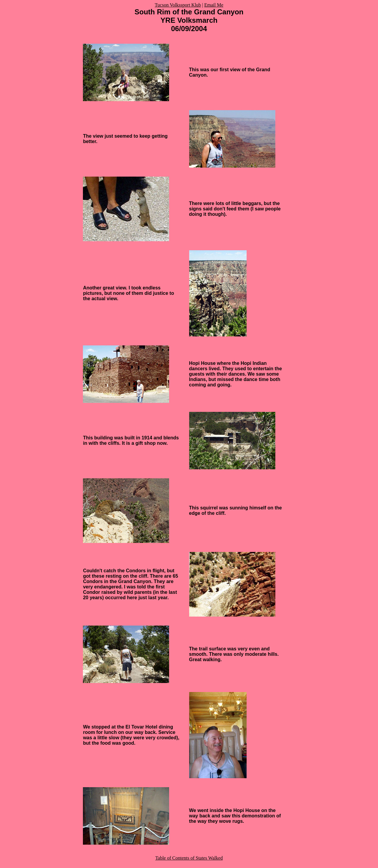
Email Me (214, 5)
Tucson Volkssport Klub (178, 5)
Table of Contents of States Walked (189, 858)
